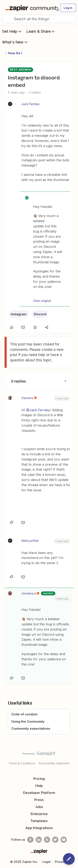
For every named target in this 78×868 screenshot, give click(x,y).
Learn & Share (41, 31)
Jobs (39, 807)
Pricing (39, 779)
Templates (39, 821)
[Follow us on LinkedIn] (39, 840)
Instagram (19, 314)
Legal (46, 862)
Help (39, 786)
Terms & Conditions (22, 763)
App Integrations (39, 828)
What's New (15, 42)
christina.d (29, 593)
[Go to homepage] (30, 8)
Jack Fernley (30, 104)
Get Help (12, 31)
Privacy (60, 862)
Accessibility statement (54, 763)
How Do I (15, 53)
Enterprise (39, 814)
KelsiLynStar (30, 541)
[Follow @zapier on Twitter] (55, 840)
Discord (40, 314)
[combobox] (39, 19)
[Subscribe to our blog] (47, 840)
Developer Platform (39, 793)
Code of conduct (24, 714)
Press (39, 800)
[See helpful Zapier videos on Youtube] (64, 840)
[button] (68, 8)
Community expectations (31, 728)
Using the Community (28, 721)
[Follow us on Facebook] (30, 840)
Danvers (27, 398)
